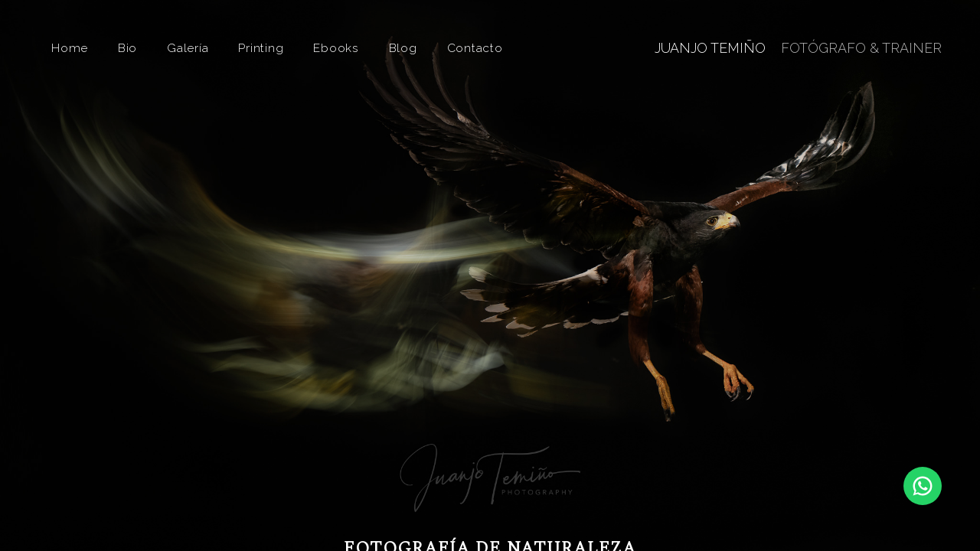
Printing (261, 48)
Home (70, 48)
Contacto (475, 48)
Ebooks (336, 48)
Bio (127, 48)
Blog (403, 48)
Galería (188, 48)
